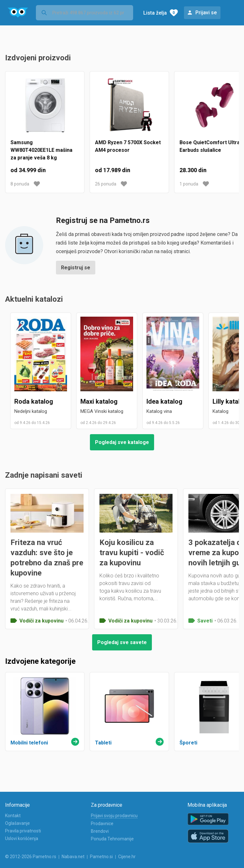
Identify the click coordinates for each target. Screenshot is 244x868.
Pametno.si (101, 857)
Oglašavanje (17, 823)
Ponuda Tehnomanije (112, 839)
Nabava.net (73, 857)
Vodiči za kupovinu (41, 621)
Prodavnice (102, 824)
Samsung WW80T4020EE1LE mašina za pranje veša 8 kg (41, 150)
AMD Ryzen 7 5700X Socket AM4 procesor (128, 146)
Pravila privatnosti (23, 831)
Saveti (205, 621)
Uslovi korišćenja (22, 838)
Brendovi (100, 831)
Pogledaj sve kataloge (122, 442)
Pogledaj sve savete (122, 642)
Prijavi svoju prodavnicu (114, 816)
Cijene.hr (127, 857)
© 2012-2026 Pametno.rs (31, 857)
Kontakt (13, 816)
